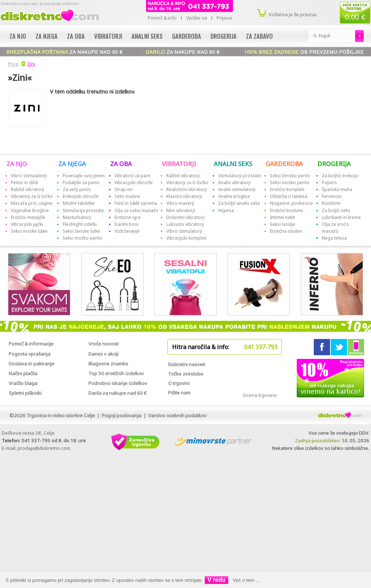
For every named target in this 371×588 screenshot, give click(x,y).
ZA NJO (17, 164)
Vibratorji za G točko (32, 196)
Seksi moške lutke (29, 231)
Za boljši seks (336, 210)
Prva (12, 64)
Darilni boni (126, 224)
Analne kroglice (234, 196)
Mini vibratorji (181, 210)
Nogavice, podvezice (291, 203)
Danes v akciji (103, 354)
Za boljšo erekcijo (340, 176)
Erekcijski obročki (81, 196)
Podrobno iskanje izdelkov (118, 383)
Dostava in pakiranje (32, 364)
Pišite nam (179, 393)
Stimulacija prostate (83, 210)
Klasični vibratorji (184, 196)
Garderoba (187, 36)
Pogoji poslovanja (122, 415)
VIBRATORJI (179, 164)
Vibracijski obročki (134, 183)
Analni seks (147, 36)
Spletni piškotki (25, 393)
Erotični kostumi (286, 210)
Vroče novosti (103, 344)
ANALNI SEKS (233, 164)
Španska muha (337, 189)
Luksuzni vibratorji (185, 224)
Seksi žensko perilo (290, 176)
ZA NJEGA (72, 164)
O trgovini (179, 383)
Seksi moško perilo (82, 238)
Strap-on (124, 189)
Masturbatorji (77, 217)
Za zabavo (259, 36)
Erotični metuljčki (28, 217)
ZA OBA (121, 164)
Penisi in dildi (24, 183)
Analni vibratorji (234, 183)
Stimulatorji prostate (239, 176)
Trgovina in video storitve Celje (61, 415)
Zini (31, 64)
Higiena (226, 210)
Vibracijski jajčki (27, 224)
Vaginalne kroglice (30, 210)
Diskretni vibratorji (185, 217)
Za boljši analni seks (239, 203)
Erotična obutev (286, 231)
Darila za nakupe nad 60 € (118, 393)
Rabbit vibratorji (28, 189)
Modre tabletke (79, 203)
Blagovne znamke (108, 364)
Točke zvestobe (186, 374)
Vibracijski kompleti (186, 238)
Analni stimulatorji (237, 189)
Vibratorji (108, 36)
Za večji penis (77, 189)
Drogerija (224, 36)
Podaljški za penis (81, 183)
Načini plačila (23, 373)
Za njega (47, 36)
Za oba (76, 36)
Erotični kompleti (287, 189)
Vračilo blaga (23, 383)
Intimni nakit (282, 217)
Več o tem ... (246, 580)
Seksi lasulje (283, 224)
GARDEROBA (284, 164)
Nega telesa (334, 238)
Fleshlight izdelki (80, 224)
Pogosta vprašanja (30, 354)
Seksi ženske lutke (81, 231)
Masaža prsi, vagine (32, 203)
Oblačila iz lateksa (289, 196)
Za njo (18, 36)
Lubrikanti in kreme (341, 217)
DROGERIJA (334, 164)
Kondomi (331, 203)
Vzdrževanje (127, 231)
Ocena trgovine (260, 395)
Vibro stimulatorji (29, 176)
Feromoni (332, 196)
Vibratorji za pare (132, 176)
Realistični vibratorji (187, 189)
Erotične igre (128, 217)
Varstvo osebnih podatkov (177, 415)
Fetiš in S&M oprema (136, 203)
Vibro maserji (180, 203)
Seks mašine (127, 196)
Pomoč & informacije (31, 344)
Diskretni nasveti (187, 364)
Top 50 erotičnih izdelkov (116, 373)
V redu (217, 580)
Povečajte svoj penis (84, 176)
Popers (329, 183)
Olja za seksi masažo (136, 210)
